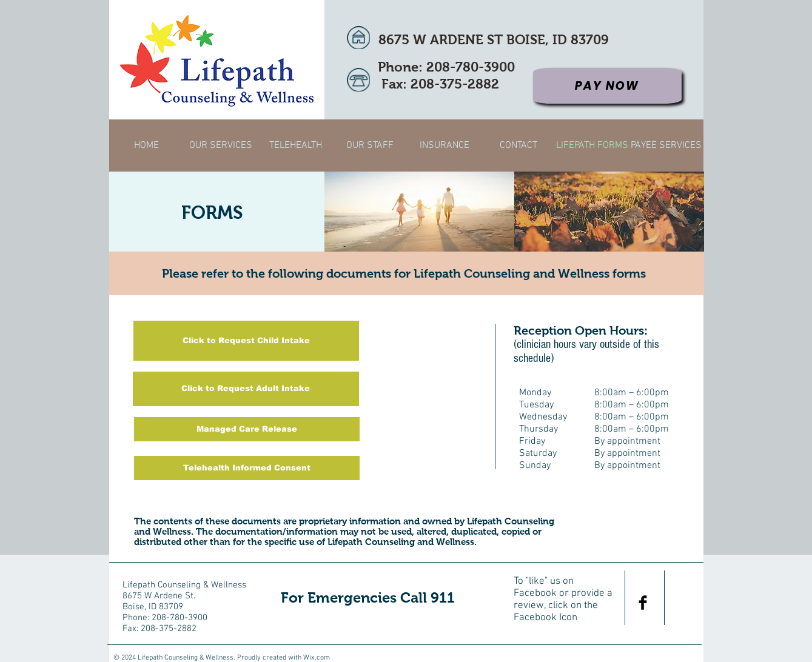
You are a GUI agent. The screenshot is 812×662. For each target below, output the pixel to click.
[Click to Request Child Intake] (246, 341)
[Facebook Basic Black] (643, 603)
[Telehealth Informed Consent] (247, 468)
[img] (419, 212)
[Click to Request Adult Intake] (246, 389)
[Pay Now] (607, 86)
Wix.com (317, 658)
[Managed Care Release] (247, 429)
